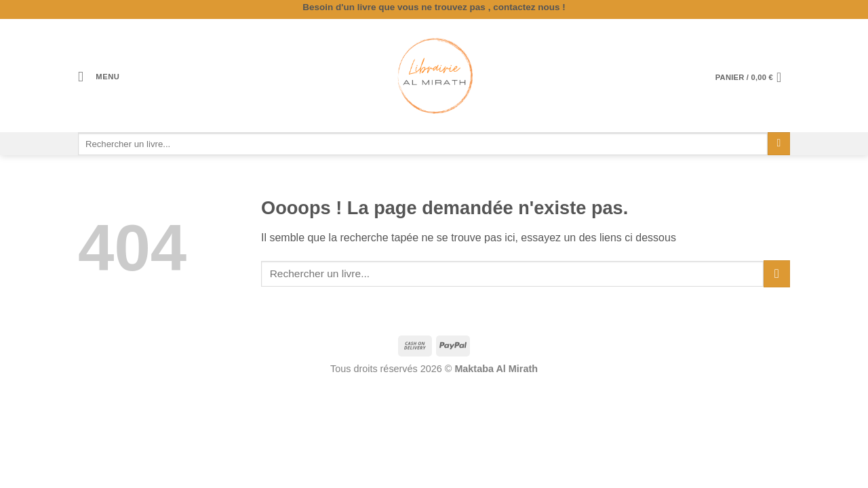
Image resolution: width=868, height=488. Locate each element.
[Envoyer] (779, 144)
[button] (99, 77)
